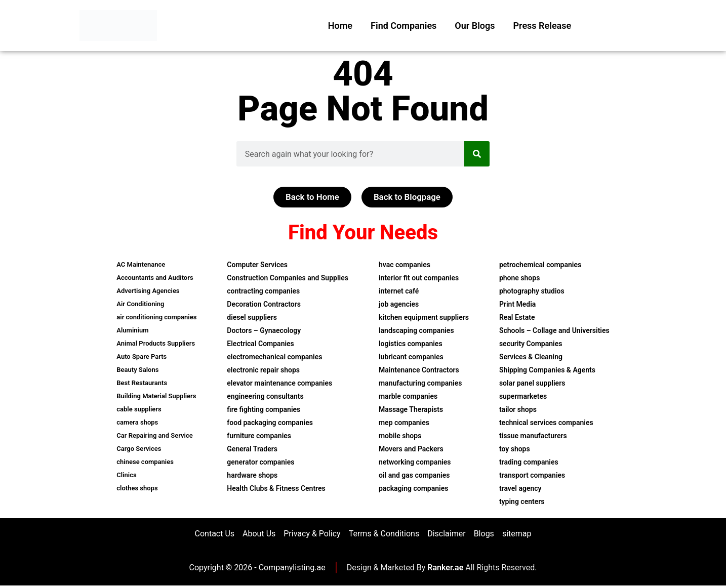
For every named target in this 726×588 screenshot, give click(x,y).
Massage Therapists (411, 410)
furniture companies (259, 436)
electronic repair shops (263, 370)
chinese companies (145, 462)
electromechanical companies (274, 357)
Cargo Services (139, 449)
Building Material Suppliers (156, 396)
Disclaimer (446, 535)
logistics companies (411, 344)
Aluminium (132, 331)
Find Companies (404, 26)
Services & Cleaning (531, 357)
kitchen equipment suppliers (424, 318)
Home (340, 26)
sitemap (517, 535)
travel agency (520, 489)
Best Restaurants (142, 383)
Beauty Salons (137, 370)
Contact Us (215, 535)
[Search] (477, 154)
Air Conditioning (140, 304)
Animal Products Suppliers (156, 344)
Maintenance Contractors (419, 370)
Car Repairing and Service (154, 436)
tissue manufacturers (533, 436)
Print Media (517, 305)
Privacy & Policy (312, 535)
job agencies (399, 305)
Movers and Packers (411, 449)
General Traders (252, 449)
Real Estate (517, 318)
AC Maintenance (141, 265)
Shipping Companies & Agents (547, 370)
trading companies (529, 463)
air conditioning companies (156, 318)
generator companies (260, 463)
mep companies (404, 423)
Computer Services (257, 265)
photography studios (532, 291)
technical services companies (546, 423)
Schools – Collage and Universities (554, 331)
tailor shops (518, 410)
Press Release (542, 26)
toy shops (515, 449)
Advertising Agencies (148, 291)
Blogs (484, 535)
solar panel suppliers (532, 384)
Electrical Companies (260, 344)
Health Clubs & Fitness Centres (276, 489)
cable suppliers (139, 410)
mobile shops (400, 436)
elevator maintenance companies (279, 384)
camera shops (137, 423)
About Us (259, 535)
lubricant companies (411, 357)
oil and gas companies (414, 476)
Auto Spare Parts (142, 357)
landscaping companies (416, 331)
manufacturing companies (420, 384)
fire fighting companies (264, 410)
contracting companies (263, 291)
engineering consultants (265, 397)
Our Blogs (475, 26)
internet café (399, 291)
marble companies (408, 397)
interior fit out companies (419, 278)
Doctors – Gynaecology (264, 331)
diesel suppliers (252, 318)
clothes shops (137, 489)
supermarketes (523, 397)
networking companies (415, 463)
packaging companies (413, 489)
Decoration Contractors (264, 305)
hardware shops (252, 476)
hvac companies (405, 265)
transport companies (532, 476)
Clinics (126, 475)
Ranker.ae (445, 570)
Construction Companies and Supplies (288, 278)
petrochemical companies (540, 265)
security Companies (531, 344)
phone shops (519, 278)
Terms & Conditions (384, 535)
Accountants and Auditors (155, 278)
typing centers (522, 502)
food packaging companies (270, 423)
